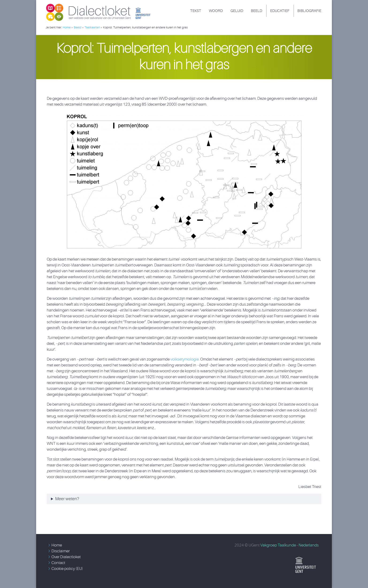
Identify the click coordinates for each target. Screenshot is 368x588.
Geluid (237, 11)
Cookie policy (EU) (67, 569)
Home (57, 545)
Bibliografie (309, 11)
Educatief (280, 11)
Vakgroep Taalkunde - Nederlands (289, 545)
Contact (58, 563)
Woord (216, 11)
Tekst (196, 11)
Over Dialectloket (66, 557)
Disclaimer (61, 551)
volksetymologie (185, 359)
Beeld (257, 11)
